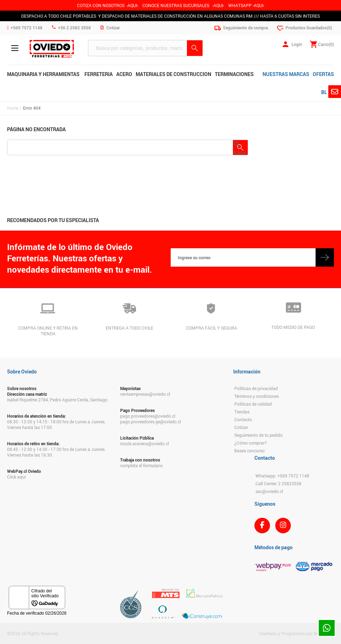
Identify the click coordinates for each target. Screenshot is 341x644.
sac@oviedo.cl (269, 491)
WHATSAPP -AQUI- (246, 5)
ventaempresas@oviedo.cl (145, 394)
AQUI (218, 5)
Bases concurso (249, 451)
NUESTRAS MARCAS (286, 74)
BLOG (328, 92)
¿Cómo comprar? (251, 443)
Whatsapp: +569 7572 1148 (282, 476)
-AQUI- (132, 5)
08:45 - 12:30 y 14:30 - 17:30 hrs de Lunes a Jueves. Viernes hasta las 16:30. (56, 452)
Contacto (243, 419)
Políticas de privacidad (256, 388)
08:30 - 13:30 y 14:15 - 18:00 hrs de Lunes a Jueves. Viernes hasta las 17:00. (56, 424)
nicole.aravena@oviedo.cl (145, 443)
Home (13, 108)
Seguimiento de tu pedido (258, 435)
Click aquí (16, 477)
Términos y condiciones (257, 396)
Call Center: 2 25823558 (278, 483)
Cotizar (241, 427)
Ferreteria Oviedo (52, 49)
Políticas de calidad (253, 404)
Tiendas (242, 412)
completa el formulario (142, 465)
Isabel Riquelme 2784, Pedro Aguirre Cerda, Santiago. (58, 400)
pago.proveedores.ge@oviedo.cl (151, 422)
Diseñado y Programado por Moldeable (296, 633)
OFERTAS (323, 74)
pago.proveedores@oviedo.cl (148, 416)
